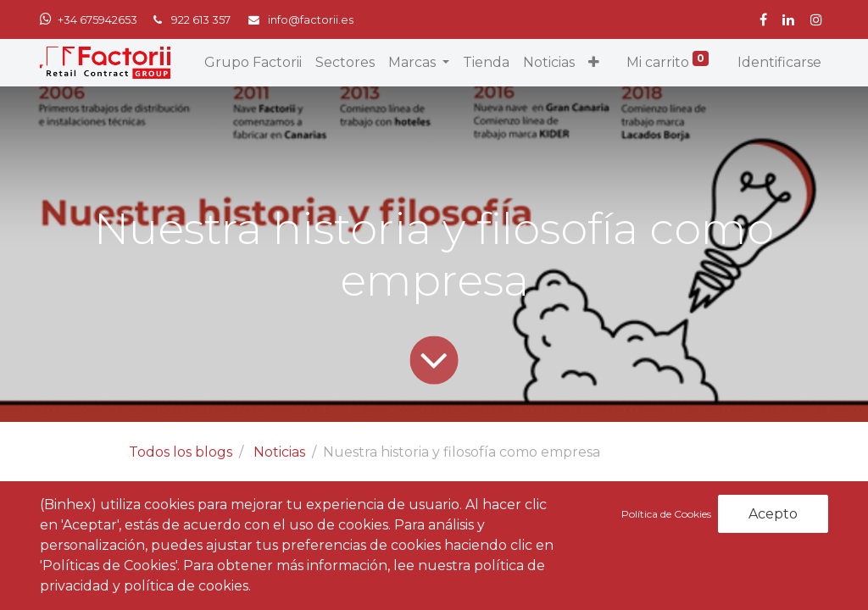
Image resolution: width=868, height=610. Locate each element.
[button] (594, 63)
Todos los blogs (181, 452)
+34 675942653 (97, 20)
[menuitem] (253, 63)
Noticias (279, 452)
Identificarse (779, 62)
